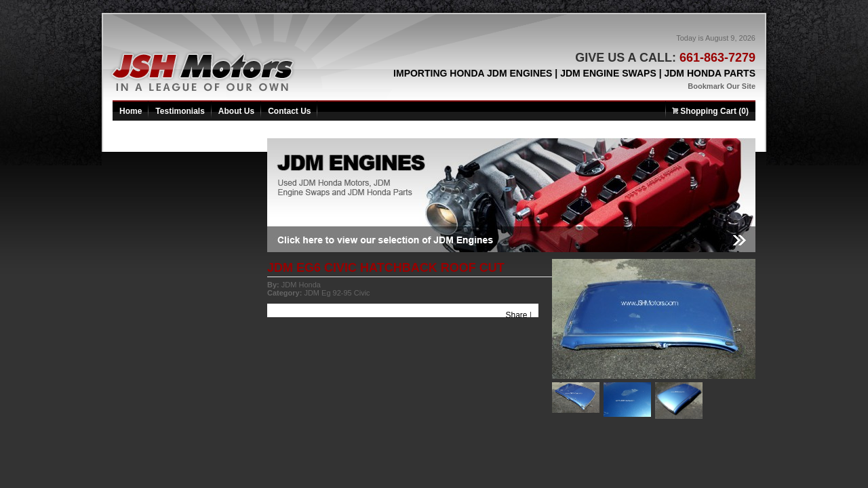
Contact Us (289, 111)
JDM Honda (301, 285)
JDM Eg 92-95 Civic (337, 293)
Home (131, 111)
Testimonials (180, 111)
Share (517, 315)
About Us (236, 111)
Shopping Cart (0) (710, 111)
